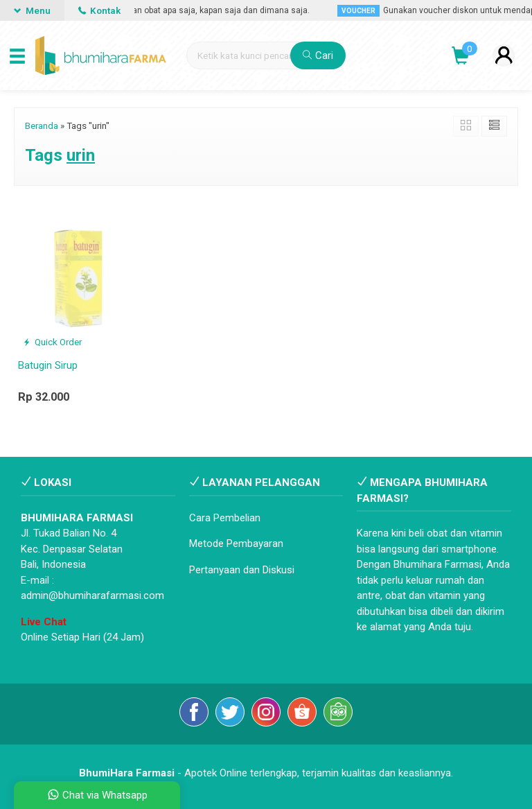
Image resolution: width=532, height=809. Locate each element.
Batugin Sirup (48, 365)
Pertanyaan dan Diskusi (242, 570)
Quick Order (52, 342)
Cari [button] (318, 55)
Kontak (99, 10)
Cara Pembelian (225, 518)
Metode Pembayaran (236, 543)
